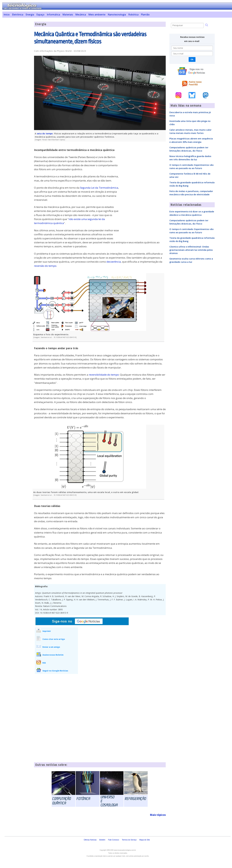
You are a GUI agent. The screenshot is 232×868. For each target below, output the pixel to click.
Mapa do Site (145, 840)
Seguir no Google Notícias (55, 671)
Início (7, 15)
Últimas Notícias (90, 840)
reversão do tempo (45, 266)
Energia (30, 15)
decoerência (114, 262)
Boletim (102, 840)
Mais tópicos (158, 815)
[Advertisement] (17, 66)
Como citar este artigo (54, 639)
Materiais (68, 15)
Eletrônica (18, 15)
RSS (44, 663)
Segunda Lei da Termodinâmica (99, 188)
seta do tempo (45, 134)
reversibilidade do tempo (104, 375)
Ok (192, 59)
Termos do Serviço (129, 840)
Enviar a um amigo (51, 647)
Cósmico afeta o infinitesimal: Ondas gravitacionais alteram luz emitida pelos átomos (191, 250)
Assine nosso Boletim (53, 655)
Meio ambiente (97, 15)
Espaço (40, 15)
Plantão (145, 15)
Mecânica (81, 15)
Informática (53, 15)
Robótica (133, 15)
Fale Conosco (114, 840)
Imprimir (47, 631)
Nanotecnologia (117, 15)
